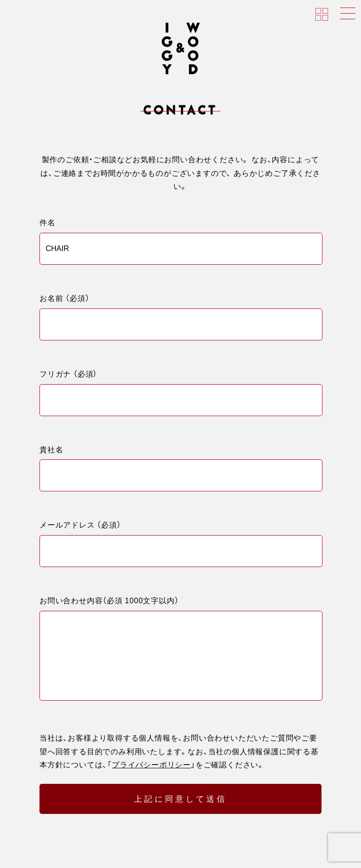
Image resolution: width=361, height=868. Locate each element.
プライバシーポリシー (151, 778)
